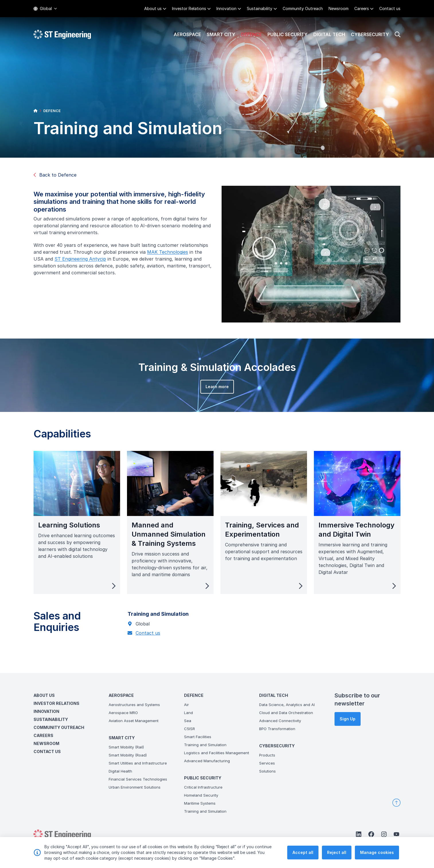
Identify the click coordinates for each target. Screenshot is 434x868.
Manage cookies (377, 853)
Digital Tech (329, 34)
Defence (251, 34)
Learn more (210, 393)
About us (153, 8)
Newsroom (339, 8)
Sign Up (348, 719)
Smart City (221, 34)
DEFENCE (52, 111)
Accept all (303, 853)
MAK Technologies (174, 259)
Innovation (226, 8)
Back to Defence (55, 175)
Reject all (337, 853)
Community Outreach (303, 8)
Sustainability (260, 8)
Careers (362, 8)
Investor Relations (189, 8)
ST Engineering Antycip (87, 266)
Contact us (390, 8)
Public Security (288, 34)
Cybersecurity (370, 34)
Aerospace (187, 34)
